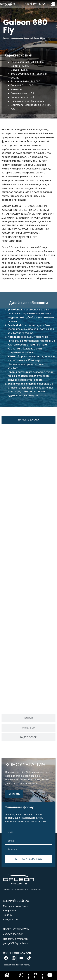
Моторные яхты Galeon (20, 38)
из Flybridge (34, 38)
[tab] (28, 420)
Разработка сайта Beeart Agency (16, 965)
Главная (6, 38)
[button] (53, 4)
